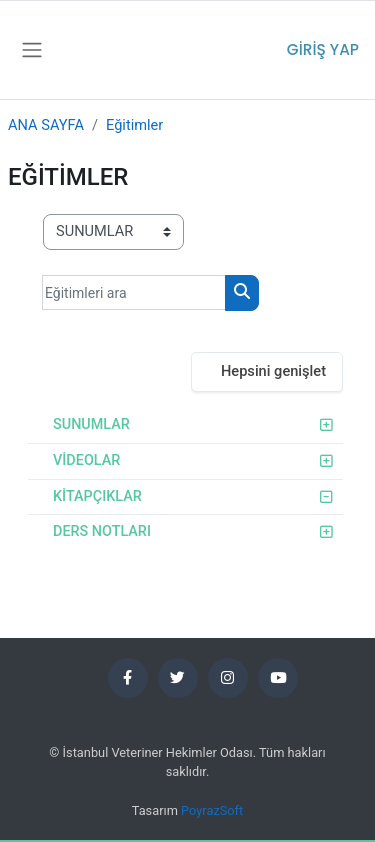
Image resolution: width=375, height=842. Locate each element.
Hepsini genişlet (273, 371)
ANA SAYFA (46, 125)
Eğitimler (134, 125)
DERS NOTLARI (102, 531)
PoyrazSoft (212, 810)
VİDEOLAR (86, 460)
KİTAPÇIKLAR (97, 496)
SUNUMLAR (91, 424)
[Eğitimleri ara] (134, 292)
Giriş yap (323, 49)
